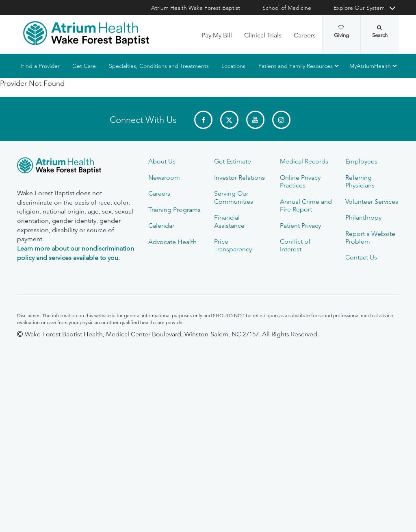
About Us (162, 161)
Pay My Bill (217, 35)
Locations (233, 66)
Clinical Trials (263, 35)
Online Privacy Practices (300, 181)
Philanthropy (363, 217)
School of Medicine (287, 8)
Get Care (84, 66)
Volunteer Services (372, 202)
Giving (341, 32)
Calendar (161, 226)
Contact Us (361, 257)
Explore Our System (359, 8)
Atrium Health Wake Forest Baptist (196, 8)
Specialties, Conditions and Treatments (159, 66)
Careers (305, 35)
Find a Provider (40, 66)
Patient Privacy (300, 226)
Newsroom (164, 178)
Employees (361, 161)
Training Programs (174, 210)
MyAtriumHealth (370, 66)
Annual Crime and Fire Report (306, 205)
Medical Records (304, 161)
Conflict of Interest (295, 245)
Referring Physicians (360, 181)
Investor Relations (239, 178)
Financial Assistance (229, 221)
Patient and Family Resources (296, 66)
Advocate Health (172, 242)
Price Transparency (233, 245)
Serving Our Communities (234, 197)
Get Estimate (233, 161)
